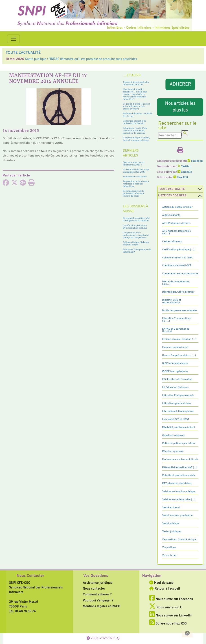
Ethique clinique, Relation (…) (179, 339)
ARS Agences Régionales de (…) (176, 232)
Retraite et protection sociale (179, 475)
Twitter (184, 166)
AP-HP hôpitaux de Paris (176, 223)
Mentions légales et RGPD (102, 606)
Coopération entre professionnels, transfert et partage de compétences (136, 235)
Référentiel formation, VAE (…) (180, 468)
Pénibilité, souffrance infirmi (178, 427)
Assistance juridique (98, 583)
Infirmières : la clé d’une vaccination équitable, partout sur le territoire (135, 130)
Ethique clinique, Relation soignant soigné (136, 243)
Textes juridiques (172, 532)
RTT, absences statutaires (177, 483)
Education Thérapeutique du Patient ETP (137, 250)
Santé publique (171, 524)
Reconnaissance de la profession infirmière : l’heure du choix (134, 193)
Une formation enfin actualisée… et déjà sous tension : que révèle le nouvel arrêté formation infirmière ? (135, 94)
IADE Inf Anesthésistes (175, 363)
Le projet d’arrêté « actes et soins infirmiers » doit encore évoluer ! (137, 106)
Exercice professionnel (175, 347)
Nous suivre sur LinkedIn (170, 616)
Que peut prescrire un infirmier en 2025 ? (134, 163)
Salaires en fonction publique (179, 492)
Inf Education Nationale (175, 387)
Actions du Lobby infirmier (177, 207)
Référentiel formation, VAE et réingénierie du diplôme (137, 219)
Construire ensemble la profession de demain (134, 122)
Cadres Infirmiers (172, 242)
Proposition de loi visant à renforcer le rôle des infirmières (136, 184)
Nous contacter (94, 589)
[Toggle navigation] (13, 39)
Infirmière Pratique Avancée (178, 395)
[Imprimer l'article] (31, 184)
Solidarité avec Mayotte (135, 176)
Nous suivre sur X (165, 608)
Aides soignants (171, 215)
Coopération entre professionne (180, 274)
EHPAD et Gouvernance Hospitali (176, 330)
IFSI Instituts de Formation (177, 379)
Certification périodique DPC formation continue (135, 226)
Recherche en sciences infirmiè (180, 459)
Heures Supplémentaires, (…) (179, 355)
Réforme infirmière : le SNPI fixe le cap (137, 115)
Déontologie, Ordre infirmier (178, 292)
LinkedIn (185, 172)
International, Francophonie (178, 411)
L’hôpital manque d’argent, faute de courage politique (136, 139)
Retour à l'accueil (164, 589)
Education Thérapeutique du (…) (176, 320)
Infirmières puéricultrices (176, 404)
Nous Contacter (30, 576)
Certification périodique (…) (178, 250)
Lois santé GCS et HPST (176, 419)
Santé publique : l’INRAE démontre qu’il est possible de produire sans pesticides (81, 59)
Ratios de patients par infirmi (179, 443)
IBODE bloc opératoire (175, 371)
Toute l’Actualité (171, 189)
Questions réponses (173, 436)
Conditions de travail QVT (176, 266)
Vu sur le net (169, 556)
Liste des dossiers (172, 196)
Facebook (195, 161)
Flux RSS (181, 177)
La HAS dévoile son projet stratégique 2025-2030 (136, 171)
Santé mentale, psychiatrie (177, 515)
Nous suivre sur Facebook (171, 599)
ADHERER (180, 84)
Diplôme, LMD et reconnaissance (172, 301)
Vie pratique (169, 547)
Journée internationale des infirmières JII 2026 (136, 83)
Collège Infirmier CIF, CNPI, (178, 258)
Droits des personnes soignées (180, 311)
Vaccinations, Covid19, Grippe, (179, 540)
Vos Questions (96, 576)
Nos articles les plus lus (180, 107)
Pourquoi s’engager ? (98, 601)
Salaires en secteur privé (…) (179, 500)
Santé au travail (171, 508)
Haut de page (161, 583)
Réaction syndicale (173, 451)
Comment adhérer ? (97, 595)
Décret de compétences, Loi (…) (176, 283)
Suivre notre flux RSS (168, 624)
